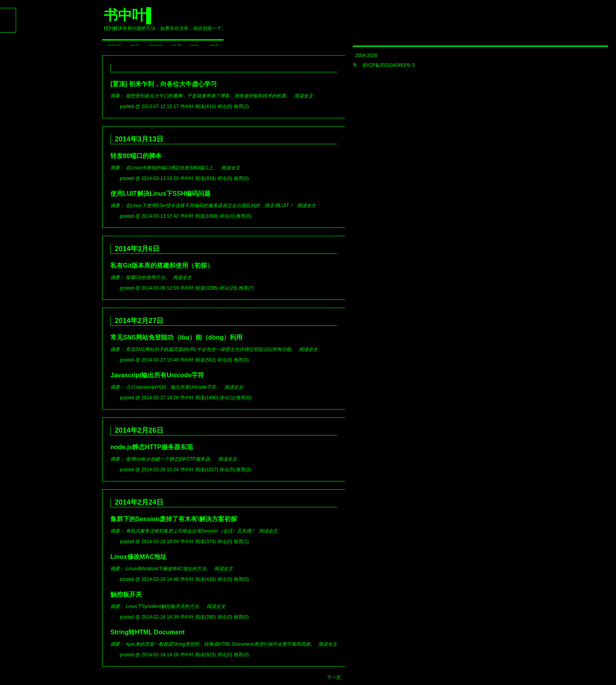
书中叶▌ (130, 15)
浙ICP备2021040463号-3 (388, 65)
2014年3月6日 (135, 249)
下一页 (334, 678)
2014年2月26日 (137, 430)
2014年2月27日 (137, 321)
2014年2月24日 (137, 502)
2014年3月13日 (137, 139)
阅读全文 (304, 96)
